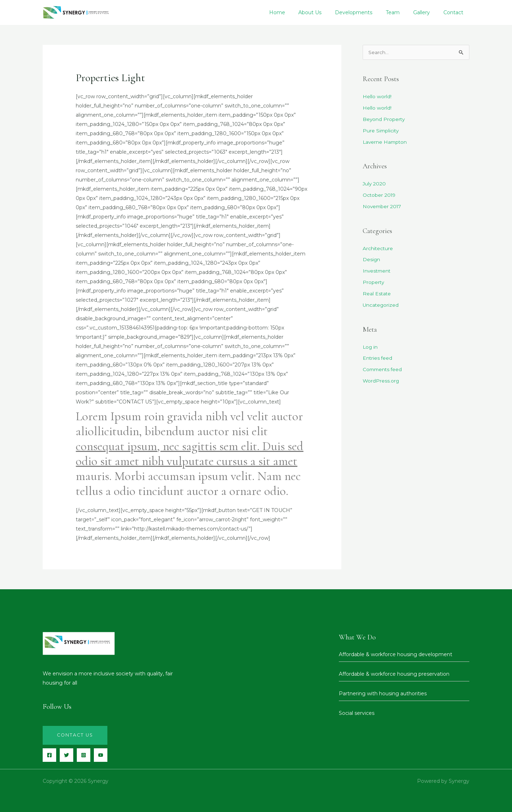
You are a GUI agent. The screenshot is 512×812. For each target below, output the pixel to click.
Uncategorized (381, 304)
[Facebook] (49, 755)
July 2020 (375, 184)
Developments (370, 12)
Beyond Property (384, 120)
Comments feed (383, 368)
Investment (377, 270)
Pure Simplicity (381, 131)
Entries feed (378, 357)
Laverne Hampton (386, 142)
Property (374, 281)
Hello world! (377, 97)
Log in (370, 346)
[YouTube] (101, 755)
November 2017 (383, 206)
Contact (459, 12)
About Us (330, 12)
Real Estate (377, 293)
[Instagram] (84, 755)
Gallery (431, 12)
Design (372, 259)
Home (301, 12)
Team (406, 12)
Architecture (378, 248)
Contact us (76, 735)
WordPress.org (381, 379)
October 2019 (380, 195)
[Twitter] (66, 755)
